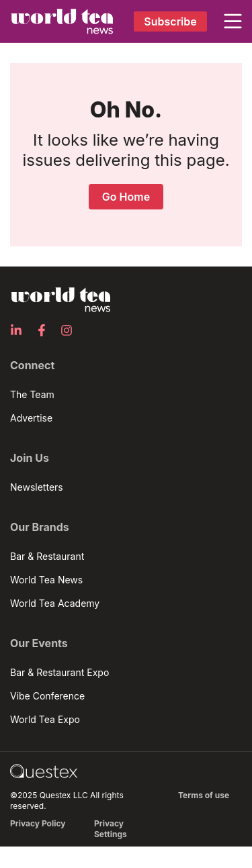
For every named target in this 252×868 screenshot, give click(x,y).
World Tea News (46, 580)
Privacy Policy (38, 823)
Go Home (126, 197)
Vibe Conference (47, 696)
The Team (32, 394)
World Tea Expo (45, 719)
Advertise (31, 418)
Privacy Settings (111, 829)
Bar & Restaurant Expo (59, 672)
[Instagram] (71, 330)
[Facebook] (46, 330)
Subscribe (170, 21)
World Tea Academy (55, 603)
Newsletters (37, 487)
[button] (233, 21)
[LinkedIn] (20, 330)
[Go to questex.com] (44, 770)
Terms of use (204, 795)
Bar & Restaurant (47, 556)
